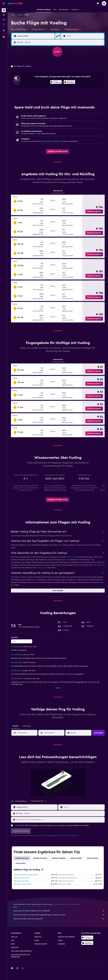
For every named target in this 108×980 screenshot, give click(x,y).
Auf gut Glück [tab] (21, 863)
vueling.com (42, 568)
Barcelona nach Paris (21, 881)
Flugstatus (71, 557)
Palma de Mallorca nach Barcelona (26, 875)
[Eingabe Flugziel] (85, 36)
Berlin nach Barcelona (66, 881)
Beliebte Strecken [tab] (22, 858)
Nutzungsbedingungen (50, 836)
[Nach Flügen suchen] (4, 10)
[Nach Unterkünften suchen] (4, 15)
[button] (4, 3)
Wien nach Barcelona (66, 875)
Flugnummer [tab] (26, 726)
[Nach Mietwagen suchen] (4, 20)
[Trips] (4, 31)
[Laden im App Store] (69, 82)
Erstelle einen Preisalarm (50, 141)
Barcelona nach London (23, 884)
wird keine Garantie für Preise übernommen (66, 904)
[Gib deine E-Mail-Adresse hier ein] (60, 820)
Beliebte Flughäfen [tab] (59, 858)
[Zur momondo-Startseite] (15, 3)
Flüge (13, 15)
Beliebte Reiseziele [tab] (40, 858)
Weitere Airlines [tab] (92, 858)
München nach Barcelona (67, 878)
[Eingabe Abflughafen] (35, 36)
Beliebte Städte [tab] (76, 858)
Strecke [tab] (16, 726)
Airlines (19, 15)
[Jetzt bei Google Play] (56, 82)
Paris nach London (65, 884)
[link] (58, 151)
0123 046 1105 (99, 565)
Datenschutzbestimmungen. (69, 836)
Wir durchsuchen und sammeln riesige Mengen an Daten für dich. (59, 915)
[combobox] (19, 29)
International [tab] (58, 191)
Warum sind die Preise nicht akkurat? (59, 919)
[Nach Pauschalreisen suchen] (4, 24)
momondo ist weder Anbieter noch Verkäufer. (59, 911)
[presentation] (69, 82)
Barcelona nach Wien (22, 878)
